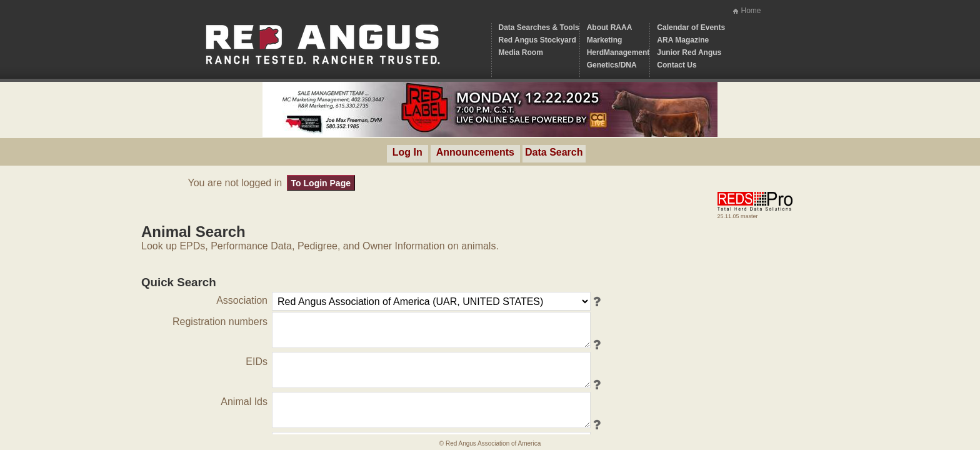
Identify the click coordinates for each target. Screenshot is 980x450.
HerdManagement (618, 52)
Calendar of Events (691, 27)
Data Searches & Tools (539, 27)
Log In (407, 152)
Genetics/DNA (612, 65)
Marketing (605, 40)
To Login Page (321, 183)
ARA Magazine (683, 40)
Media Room (521, 52)
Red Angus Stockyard (537, 40)
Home (751, 11)
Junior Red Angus (689, 52)
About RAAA (610, 27)
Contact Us (677, 65)
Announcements (475, 152)
